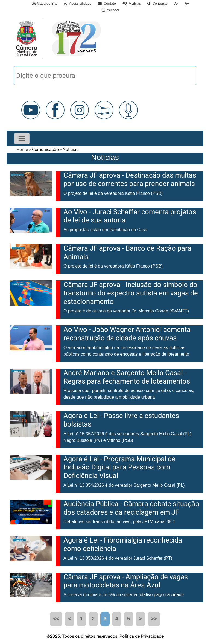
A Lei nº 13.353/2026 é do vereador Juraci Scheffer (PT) (118, 558)
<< (56, 619)
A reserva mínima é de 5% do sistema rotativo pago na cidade (124, 595)
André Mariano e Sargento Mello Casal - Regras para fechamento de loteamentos (127, 377)
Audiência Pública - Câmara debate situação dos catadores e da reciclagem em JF (131, 508)
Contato (107, 3)
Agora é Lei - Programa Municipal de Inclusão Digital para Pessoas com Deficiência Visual (119, 467)
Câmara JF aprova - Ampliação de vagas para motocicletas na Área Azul (126, 581)
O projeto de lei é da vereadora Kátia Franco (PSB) (113, 193)
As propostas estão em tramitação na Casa (105, 230)
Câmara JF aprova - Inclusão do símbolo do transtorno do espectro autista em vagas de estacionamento (131, 293)
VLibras (132, 3)
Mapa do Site (45, 3)
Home (22, 150)
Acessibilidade (78, 3)
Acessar (111, 10)
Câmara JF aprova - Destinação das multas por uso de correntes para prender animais (130, 179)
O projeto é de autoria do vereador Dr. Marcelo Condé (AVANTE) (126, 311)
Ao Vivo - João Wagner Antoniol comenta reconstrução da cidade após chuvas (127, 334)
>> (154, 619)
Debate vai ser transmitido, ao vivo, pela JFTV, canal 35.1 (119, 522)
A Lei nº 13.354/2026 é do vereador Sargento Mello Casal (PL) (124, 485)
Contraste (157, 3)
